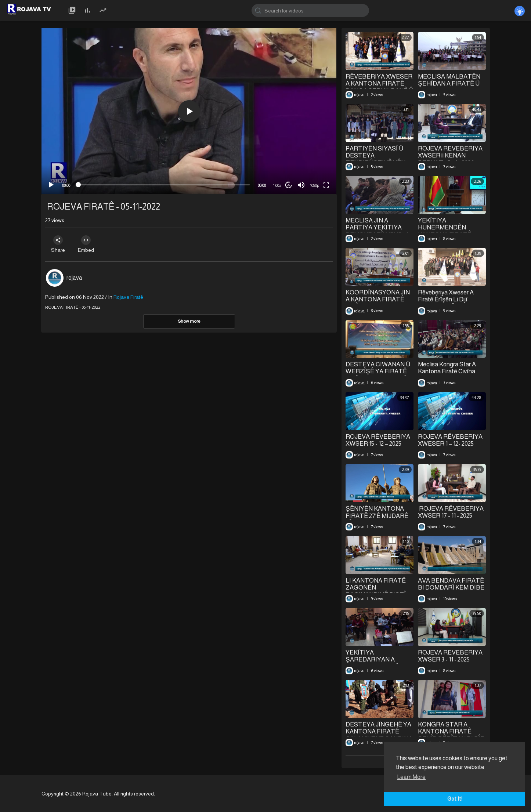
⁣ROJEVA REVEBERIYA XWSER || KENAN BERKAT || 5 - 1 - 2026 (450, 155)
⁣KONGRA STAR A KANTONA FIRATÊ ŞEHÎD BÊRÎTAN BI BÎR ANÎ (451, 735)
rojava (74, 278)
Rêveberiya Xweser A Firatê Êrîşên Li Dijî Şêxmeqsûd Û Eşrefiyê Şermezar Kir (448, 303)
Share (59, 244)
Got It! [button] (455, 799)
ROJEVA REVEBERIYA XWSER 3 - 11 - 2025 (450, 656)
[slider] (164, 185)
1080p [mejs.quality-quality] (315, 185)
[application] (189, 111)
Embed (88, 244)
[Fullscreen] (326, 185)
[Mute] (301, 185)
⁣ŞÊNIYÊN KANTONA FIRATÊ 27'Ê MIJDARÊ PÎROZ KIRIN (377, 516)
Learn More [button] (411, 777)
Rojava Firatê (128, 297)
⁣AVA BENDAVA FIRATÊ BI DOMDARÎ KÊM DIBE (451, 584)
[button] (189, 111)
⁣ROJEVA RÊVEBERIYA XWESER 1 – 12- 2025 (450, 440)
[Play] (51, 185)
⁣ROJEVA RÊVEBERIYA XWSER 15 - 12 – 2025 (378, 440)
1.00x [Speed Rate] (277, 185)
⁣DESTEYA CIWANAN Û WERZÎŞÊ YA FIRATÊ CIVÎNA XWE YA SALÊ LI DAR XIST (378, 375)
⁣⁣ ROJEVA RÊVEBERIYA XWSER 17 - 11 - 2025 (451, 512)
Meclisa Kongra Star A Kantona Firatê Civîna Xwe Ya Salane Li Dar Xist (452, 371)
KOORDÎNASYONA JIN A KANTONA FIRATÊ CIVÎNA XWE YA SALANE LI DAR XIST (378, 303)
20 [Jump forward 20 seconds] (289, 185)
